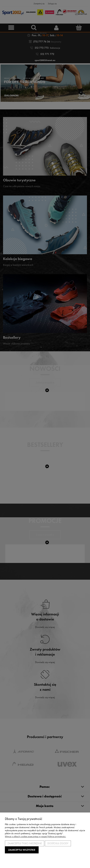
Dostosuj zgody (58, 843)
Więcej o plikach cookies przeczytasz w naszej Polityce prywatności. (35, 837)
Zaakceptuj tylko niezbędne (25, 843)
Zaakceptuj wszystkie (22, 850)
